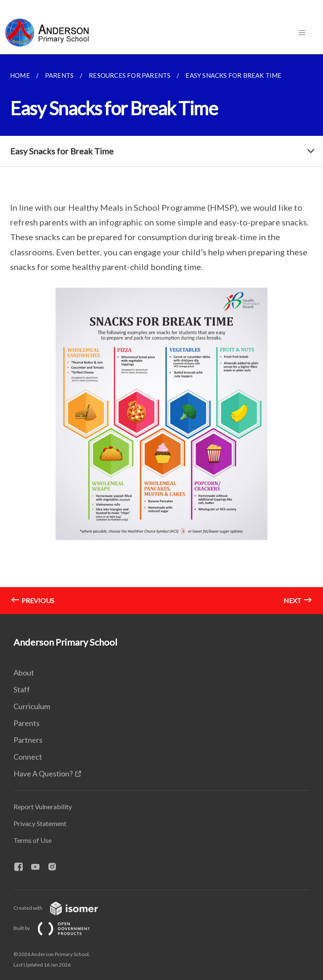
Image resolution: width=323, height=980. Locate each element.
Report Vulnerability (43, 807)
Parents (26, 723)
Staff (22, 689)
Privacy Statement (40, 823)
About (24, 673)
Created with (62, 908)
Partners (28, 740)
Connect (28, 757)
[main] (161, 334)
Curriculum (32, 706)
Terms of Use (33, 840)
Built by (58, 928)
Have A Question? (43, 773)
